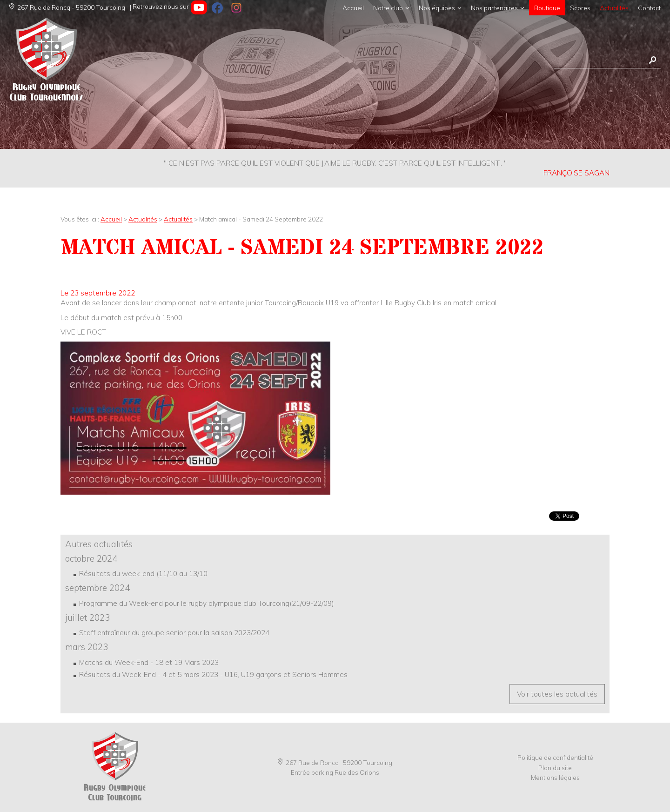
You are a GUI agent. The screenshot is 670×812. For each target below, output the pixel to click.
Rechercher (653, 60)
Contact (649, 8)
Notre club (388, 8)
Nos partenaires (494, 8)
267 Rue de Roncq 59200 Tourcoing (335, 762)
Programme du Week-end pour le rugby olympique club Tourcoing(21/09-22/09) (207, 603)
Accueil (353, 8)
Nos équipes (437, 8)
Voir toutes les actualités (557, 694)
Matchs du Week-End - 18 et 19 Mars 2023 (149, 662)
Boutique (547, 8)
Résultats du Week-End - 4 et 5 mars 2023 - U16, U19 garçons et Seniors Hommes (213, 674)
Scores (580, 8)
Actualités (614, 8)
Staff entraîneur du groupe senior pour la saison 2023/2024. (175, 633)
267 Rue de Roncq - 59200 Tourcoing (67, 7)
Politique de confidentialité (555, 757)
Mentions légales (555, 777)
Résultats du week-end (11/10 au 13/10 (143, 574)
